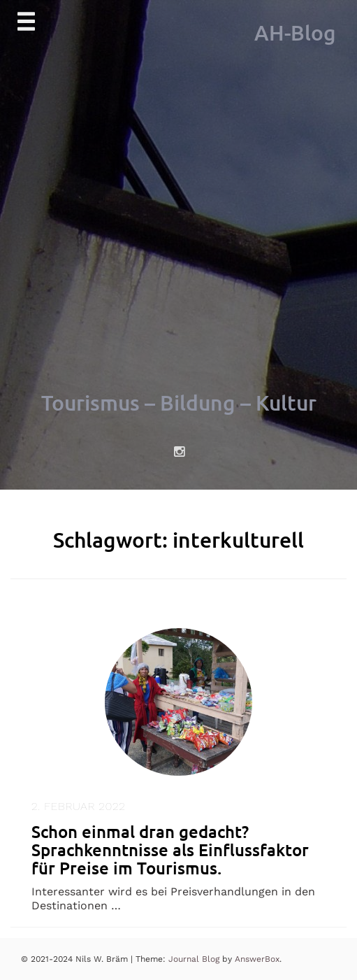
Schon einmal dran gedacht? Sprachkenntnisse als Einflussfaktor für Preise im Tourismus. (170, 850)
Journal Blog (195, 959)
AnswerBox (257, 959)
